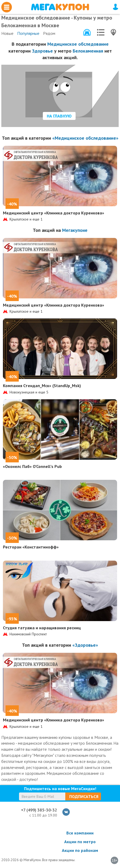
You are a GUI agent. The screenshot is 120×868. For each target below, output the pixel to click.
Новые (7, 33)
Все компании (80, 833)
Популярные (28, 33)
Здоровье (42, 51)
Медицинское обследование (78, 44)
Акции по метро (80, 842)
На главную (59, 116)
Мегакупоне (75, 230)
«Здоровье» (85, 645)
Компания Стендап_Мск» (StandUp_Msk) (42, 386)
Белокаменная (88, 51)
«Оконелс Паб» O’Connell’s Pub (32, 466)
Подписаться (84, 796)
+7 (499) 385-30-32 (39, 810)
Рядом (49, 33)
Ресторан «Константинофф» (31, 547)
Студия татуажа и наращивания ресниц (42, 628)
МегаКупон (60, 7)
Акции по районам (80, 850)
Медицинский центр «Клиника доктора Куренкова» (54, 213)
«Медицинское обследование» (85, 138)
